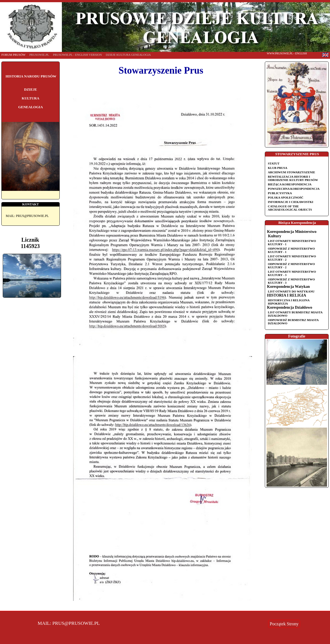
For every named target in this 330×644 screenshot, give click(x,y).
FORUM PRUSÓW (13, 55)
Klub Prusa (278, 168)
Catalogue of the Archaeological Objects (290, 208)
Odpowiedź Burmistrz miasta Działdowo (293, 322)
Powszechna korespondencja (294, 189)
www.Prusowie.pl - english (287, 53)
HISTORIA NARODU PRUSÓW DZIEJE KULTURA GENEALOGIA (31, 92)
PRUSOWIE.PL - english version (78, 55)
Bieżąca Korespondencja (297, 223)
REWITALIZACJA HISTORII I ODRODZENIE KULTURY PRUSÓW (293, 178)
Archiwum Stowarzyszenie (291, 172)
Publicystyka (280, 193)
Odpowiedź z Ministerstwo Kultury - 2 (291, 266)
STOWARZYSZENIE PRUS (297, 154)
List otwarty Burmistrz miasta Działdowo (295, 314)
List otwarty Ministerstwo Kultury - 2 (292, 258)
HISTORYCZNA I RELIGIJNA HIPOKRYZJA (289, 302)
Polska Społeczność (286, 197)
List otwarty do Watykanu (291, 291)
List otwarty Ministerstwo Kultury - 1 (292, 242)
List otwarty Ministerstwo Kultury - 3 (292, 273)
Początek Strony (284, 624)
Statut (274, 163)
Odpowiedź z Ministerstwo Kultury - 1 (291, 250)
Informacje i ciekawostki (291, 202)
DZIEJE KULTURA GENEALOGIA (128, 55)
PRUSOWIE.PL (39, 55)
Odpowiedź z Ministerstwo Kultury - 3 (291, 281)
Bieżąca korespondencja (290, 184)
